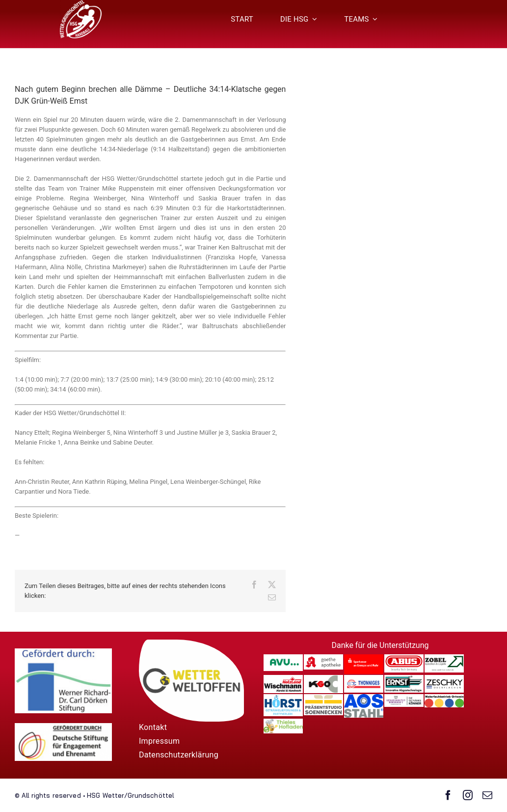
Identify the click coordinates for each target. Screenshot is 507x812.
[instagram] (468, 795)
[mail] (487, 795)
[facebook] (448, 795)
